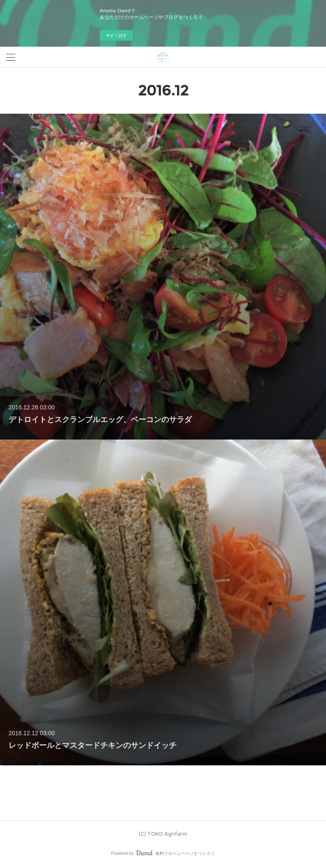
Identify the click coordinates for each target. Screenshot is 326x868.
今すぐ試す (116, 35)
